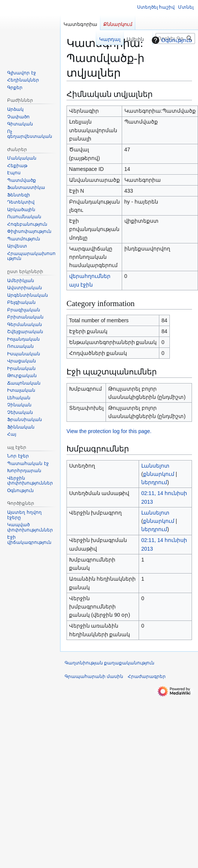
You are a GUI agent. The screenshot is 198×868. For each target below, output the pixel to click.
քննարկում (159, 474)
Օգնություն (171, 40)
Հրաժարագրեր (147, 676)
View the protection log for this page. (109, 431)
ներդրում (154, 482)
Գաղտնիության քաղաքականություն (110, 663)
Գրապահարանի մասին (94, 676)
